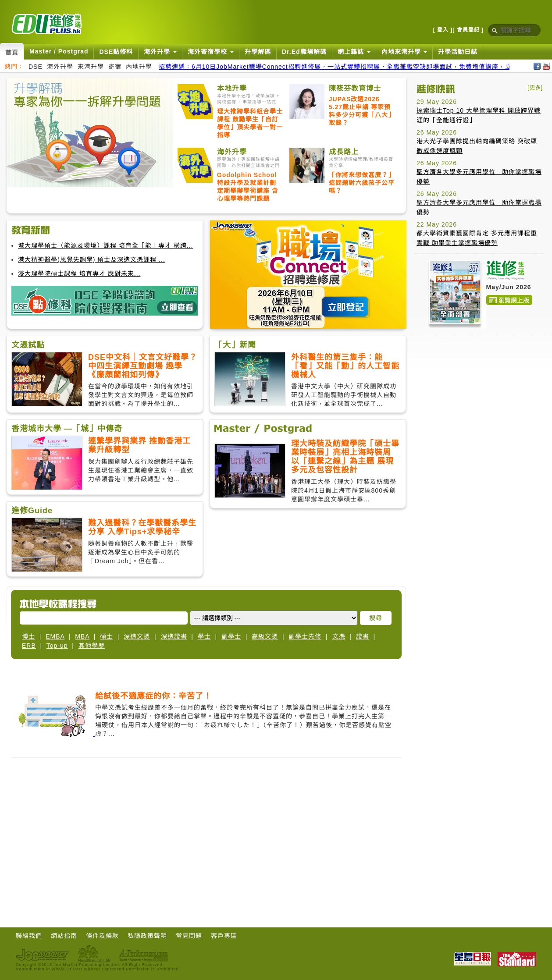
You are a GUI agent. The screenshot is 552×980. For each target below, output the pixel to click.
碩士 (107, 636)
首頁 (12, 53)
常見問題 (189, 936)
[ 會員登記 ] (468, 30)
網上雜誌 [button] (354, 52)
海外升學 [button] (160, 52)
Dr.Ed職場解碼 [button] (304, 52)
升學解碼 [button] (258, 52)
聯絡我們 (29, 936)
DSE (36, 67)
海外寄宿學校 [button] (211, 52)
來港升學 (91, 67)
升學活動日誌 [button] (458, 52)
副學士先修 (305, 636)
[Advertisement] (480, 397)
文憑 (339, 636)
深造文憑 (137, 636)
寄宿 (115, 67)
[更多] (535, 88)
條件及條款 (102, 936)
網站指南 (64, 936)
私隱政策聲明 (147, 936)
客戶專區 (224, 936)
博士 (28, 636)
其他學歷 (92, 646)
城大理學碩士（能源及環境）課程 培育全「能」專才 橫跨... (105, 245)
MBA (82, 636)
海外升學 (60, 67)
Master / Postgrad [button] (59, 51)
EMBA (55, 636)
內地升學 (139, 67)
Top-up (57, 646)
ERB (29, 646)
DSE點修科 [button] (116, 52)
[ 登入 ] (443, 30)
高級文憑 (265, 636)
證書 (363, 636)
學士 (204, 636)
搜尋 (376, 618)
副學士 (231, 636)
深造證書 (174, 636)
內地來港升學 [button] (404, 52)
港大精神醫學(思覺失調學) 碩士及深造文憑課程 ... (92, 259)
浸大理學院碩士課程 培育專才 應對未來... (79, 273)
